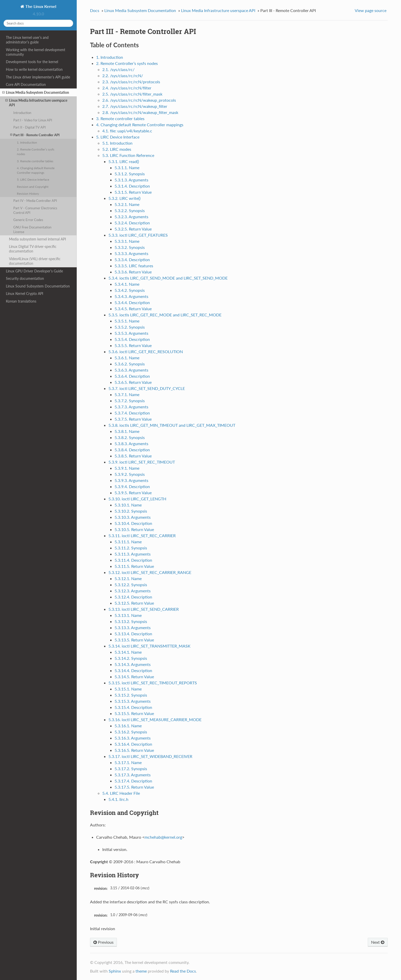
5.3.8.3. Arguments (131, 443)
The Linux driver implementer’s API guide (38, 77)
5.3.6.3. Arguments (131, 370)
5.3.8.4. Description (132, 450)
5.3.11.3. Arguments (133, 554)
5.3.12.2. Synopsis (131, 585)
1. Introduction (27, 142)
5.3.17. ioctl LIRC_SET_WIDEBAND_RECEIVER (150, 756)
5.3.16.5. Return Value (134, 750)
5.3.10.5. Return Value (134, 529)
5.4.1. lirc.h (118, 799)
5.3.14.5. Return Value (134, 677)
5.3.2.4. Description (132, 223)
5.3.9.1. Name (127, 468)
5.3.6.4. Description (132, 376)
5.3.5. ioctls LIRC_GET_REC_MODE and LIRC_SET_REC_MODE (165, 315)
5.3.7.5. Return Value (133, 419)
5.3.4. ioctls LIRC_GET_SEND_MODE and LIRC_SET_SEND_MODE (168, 278)
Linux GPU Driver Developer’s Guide (34, 271)
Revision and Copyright (33, 187)
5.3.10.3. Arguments (133, 517)
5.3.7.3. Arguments (131, 407)
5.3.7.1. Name (127, 394)
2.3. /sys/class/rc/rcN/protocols (131, 82)
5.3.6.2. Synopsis (130, 364)
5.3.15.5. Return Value (134, 713)
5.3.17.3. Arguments (133, 775)
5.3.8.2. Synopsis (130, 437)
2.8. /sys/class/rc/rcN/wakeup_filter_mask (140, 112)
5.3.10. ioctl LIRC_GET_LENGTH (137, 499)
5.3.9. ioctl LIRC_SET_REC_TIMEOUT (142, 462)
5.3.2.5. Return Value (133, 229)
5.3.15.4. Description (133, 707)
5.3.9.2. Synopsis (130, 474)
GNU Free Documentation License (32, 229)
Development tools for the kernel (32, 62)
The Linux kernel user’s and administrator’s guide (27, 40)
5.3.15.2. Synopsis (131, 695)
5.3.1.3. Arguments (131, 180)
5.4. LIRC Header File (121, 793)
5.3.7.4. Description (132, 413)
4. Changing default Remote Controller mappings (36, 170)
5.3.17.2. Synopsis (131, 769)
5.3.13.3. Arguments (133, 627)
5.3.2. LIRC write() (124, 198)
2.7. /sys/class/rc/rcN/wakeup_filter (135, 106)
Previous (103, 942)
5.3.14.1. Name (128, 652)
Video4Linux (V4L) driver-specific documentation (35, 261)
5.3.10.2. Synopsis (131, 511)
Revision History (28, 193)
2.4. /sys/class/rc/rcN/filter (127, 88)
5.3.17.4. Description (133, 781)
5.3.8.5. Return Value (133, 456)
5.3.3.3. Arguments (131, 253)
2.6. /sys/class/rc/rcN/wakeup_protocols (139, 100)
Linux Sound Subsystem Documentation (38, 286)
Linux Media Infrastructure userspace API (36, 103)
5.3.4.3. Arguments (131, 296)
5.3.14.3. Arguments (133, 664)
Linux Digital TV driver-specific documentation (33, 249)
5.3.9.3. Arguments (131, 480)
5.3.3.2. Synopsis (130, 247)
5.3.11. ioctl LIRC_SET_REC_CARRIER (142, 535)
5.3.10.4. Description (133, 523)
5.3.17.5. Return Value (134, 787)
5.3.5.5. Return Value (133, 345)
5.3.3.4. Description (132, 260)
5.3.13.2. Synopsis (131, 621)
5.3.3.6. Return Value (133, 272)
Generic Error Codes (28, 220)
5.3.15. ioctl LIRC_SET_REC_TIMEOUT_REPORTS (153, 683)
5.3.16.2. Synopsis (131, 732)
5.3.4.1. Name (127, 284)
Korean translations (21, 301)
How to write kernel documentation (34, 69)
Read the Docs (183, 971)
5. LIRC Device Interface (33, 179)
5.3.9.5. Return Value (133, 493)
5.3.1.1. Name (127, 168)
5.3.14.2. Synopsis (131, 658)
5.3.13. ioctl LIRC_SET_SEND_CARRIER (144, 609)
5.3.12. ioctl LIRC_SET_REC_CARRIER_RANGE (150, 572)
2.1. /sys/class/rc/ (118, 69)
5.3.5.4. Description (132, 339)
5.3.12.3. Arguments (133, 591)
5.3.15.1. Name (128, 689)
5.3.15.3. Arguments (133, 701)
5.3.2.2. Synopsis (130, 210)
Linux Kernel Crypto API (25, 293)
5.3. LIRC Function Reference (128, 155)
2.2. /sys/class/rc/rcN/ (123, 76)
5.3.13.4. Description (133, 634)
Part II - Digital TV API (30, 127)
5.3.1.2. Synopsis (130, 174)
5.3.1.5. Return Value (133, 192)
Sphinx (115, 971)
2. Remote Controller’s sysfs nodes (36, 152)
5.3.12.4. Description (133, 597)
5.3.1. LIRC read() (124, 161)
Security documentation (25, 278)
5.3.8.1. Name (127, 431)
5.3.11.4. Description (133, 560)
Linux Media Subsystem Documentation (36, 93)
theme (141, 971)
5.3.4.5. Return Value (133, 309)
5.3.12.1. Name (128, 578)
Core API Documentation (26, 84)
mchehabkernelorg (163, 837)
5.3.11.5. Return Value (134, 566)
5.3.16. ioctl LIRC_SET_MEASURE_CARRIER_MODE (155, 719)
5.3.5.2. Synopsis (130, 327)
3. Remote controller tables (35, 161)
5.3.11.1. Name (128, 542)
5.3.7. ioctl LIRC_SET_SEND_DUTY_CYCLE (147, 388)
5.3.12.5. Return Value (134, 603)
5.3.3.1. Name (127, 241)
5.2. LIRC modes (117, 149)
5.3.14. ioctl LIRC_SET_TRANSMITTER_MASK (149, 646)
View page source (371, 10)
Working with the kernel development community (36, 52)
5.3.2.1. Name (127, 204)
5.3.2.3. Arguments (131, 217)
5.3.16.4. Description (133, 744)
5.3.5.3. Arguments (131, 333)
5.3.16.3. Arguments (133, 738)
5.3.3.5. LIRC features (134, 266)
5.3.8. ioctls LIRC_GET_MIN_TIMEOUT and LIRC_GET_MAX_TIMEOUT (172, 425)
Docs (95, 10)
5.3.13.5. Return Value (134, 640)
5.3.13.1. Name (128, 615)
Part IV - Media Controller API (35, 201)
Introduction (22, 113)
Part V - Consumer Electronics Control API (35, 210)
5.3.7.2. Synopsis (130, 401)
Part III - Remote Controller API (35, 135)
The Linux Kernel (40, 6)
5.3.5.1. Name (127, 321)
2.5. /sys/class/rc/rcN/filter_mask (132, 94)
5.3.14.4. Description (133, 670)
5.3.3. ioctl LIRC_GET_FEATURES (138, 235)
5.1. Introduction (117, 143)
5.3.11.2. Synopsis (131, 548)
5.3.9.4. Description (132, 486)
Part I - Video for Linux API (33, 120)
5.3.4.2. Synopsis (130, 290)
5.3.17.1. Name (128, 762)
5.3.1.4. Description (132, 186)
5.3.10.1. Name (128, 505)
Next (378, 942)
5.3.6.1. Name (127, 358)
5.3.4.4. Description (132, 302)
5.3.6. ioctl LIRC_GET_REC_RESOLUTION (146, 351)
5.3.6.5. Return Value (133, 382)
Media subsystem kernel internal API (37, 239)
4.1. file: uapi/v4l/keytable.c (127, 131)
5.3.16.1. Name (128, 726)
